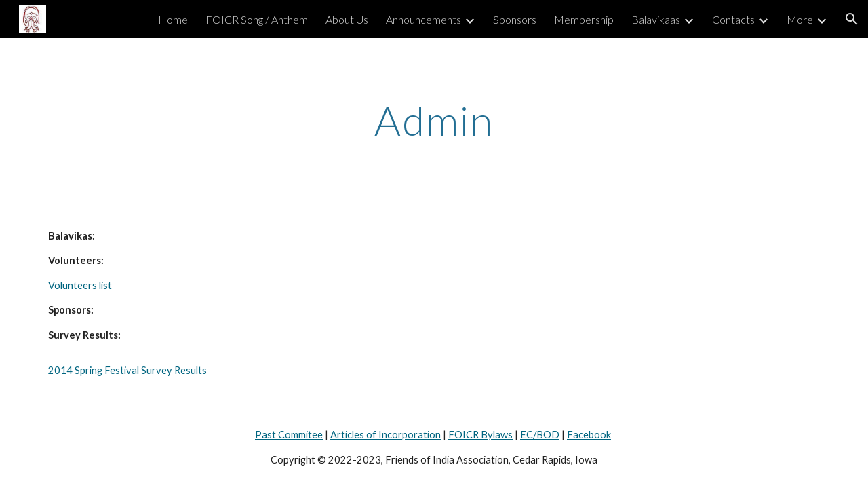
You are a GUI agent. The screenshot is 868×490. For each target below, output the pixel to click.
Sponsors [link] (515, 19)
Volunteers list (80, 285)
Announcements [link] (423, 19)
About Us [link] (347, 19)
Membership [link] (584, 19)
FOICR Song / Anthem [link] (257, 19)
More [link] (800, 19)
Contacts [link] (733, 19)
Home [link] (173, 19)
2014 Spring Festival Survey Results (127, 370)
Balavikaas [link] (656, 19)
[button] (852, 19)
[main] (434, 120)
